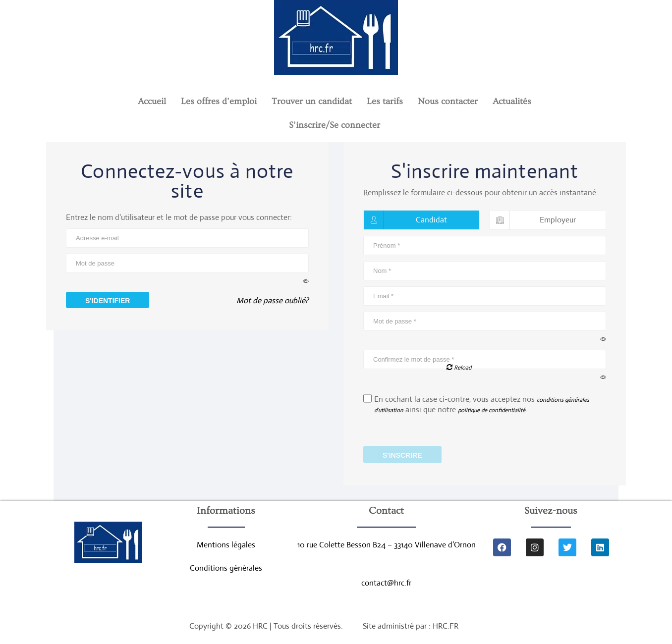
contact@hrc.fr (386, 584)
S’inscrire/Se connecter (335, 125)
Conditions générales (226, 569)
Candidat (405, 220)
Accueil (152, 101)
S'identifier (108, 301)
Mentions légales (226, 546)
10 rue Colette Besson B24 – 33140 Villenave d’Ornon (387, 546)
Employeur (533, 220)
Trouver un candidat (312, 101)
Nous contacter (448, 101)
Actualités (512, 101)
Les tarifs (385, 101)
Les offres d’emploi (219, 101)
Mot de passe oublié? (273, 303)
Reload (459, 368)
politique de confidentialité (492, 411)
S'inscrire (402, 456)
